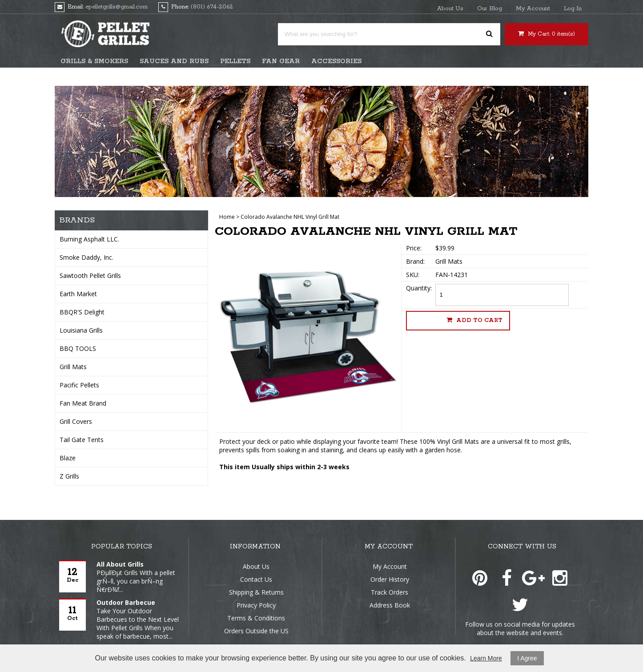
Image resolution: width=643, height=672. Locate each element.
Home (227, 217)
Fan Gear (281, 61)
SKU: (413, 275)
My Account (533, 9)
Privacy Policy (256, 605)
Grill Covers (76, 421)
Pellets (235, 61)
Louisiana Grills (81, 330)
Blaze (68, 458)
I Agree (527, 658)
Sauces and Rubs (174, 61)
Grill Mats (73, 367)
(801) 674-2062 (212, 7)
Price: (414, 248)
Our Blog (490, 9)
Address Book (390, 605)
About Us (450, 9)
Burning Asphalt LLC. (89, 239)
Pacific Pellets (79, 385)
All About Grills (120, 564)
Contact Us (256, 579)
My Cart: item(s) (547, 34)
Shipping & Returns (256, 592)
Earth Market (78, 294)
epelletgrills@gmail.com (117, 7)
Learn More (486, 658)
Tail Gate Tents (82, 440)
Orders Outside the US (256, 631)
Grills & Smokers (94, 61)
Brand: (415, 261)
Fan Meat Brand (83, 403)
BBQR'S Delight (82, 312)
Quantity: (419, 288)
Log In (573, 9)
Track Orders (390, 592)
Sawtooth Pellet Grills (90, 276)
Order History (390, 579)
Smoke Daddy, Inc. (86, 257)
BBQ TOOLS (78, 348)
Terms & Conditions (256, 618)
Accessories (336, 61)
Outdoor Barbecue (126, 602)
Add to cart (474, 320)
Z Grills (69, 476)
